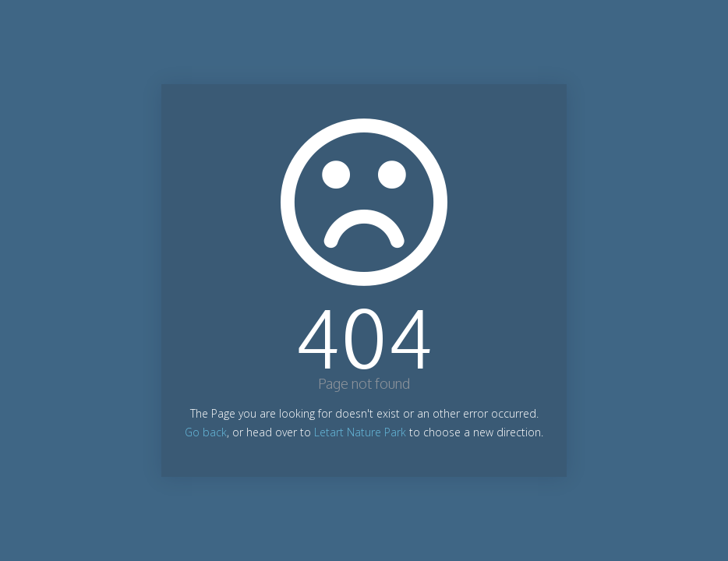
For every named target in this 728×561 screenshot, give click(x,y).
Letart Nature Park (360, 432)
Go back (206, 432)
